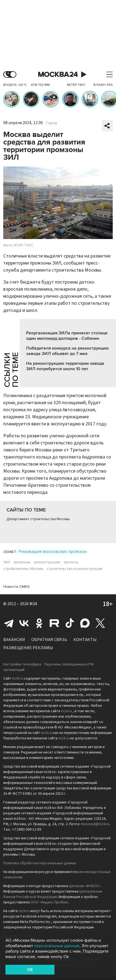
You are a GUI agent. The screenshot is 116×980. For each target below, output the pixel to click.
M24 (33, 604)
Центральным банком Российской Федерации (53, 894)
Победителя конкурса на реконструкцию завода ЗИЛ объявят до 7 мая (68, 351)
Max (85, 623)
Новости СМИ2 (16, 587)
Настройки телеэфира (22, 664)
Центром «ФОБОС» (85, 886)
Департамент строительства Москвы (38, 519)
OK (30, 970)
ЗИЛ (7, 562)
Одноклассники (39, 623)
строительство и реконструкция (75, 569)
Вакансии (14, 640)
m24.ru (17, 679)
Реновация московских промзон (52, 552)
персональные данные (57, 946)
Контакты (85, 640)
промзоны (22, 562)
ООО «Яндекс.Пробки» (50, 902)
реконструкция (47, 562)
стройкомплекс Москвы (23, 569)
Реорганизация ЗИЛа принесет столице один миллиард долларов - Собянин (67, 336)
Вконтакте (24, 623)
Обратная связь (49, 640)
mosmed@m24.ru (95, 824)
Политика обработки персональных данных (40, 863)
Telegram (9, 623)
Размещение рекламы (28, 648)
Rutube (54, 623)
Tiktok (70, 623)
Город (52, 123)
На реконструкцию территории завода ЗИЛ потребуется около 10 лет (65, 366)
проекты (71, 562)
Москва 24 (58, 75)
